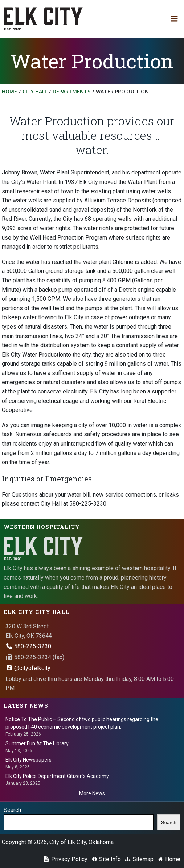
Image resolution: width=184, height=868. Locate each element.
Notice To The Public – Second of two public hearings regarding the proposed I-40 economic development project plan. (82, 723)
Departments (71, 91)
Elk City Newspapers (28, 760)
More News (92, 793)
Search (12, 810)
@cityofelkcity (28, 668)
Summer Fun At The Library (37, 743)
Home (9, 91)
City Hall (35, 91)
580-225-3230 (28, 646)
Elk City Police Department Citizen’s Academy (57, 776)
